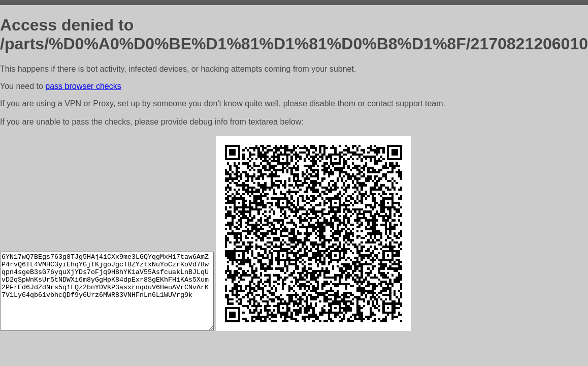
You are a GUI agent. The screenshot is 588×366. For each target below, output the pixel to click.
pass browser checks (83, 86)
